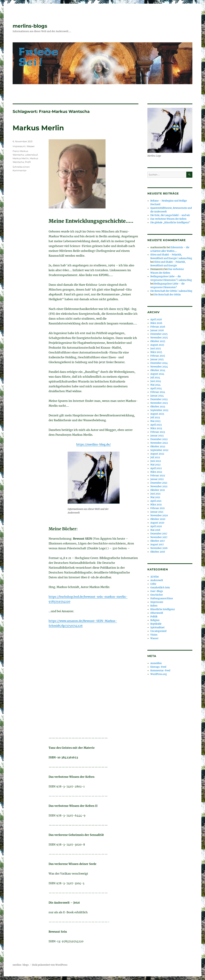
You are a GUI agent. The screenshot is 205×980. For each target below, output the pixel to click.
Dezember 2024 (159, 363)
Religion (155, 620)
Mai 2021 (155, 497)
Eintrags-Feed (158, 667)
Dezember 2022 (159, 439)
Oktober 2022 (158, 447)
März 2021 (156, 505)
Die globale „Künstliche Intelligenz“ (170, 223)
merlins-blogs (30, 26)
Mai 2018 (155, 530)
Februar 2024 (158, 392)
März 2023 (156, 428)
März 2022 (156, 472)
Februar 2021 (158, 508)
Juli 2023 (155, 417)
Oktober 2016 (158, 552)
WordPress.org (159, 674)
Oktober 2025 (158, 341)
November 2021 (159, 486)
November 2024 (159, 367)
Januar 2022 (157, 479)
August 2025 (157, 345)
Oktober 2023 (158, 407)
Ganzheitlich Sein (160, 588)
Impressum (19, 146)
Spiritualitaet (157, 627)
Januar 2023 (157, 436)
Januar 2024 (157, 396)
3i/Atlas (155, 577)
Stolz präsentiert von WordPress (50, 965)
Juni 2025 (156, 349)
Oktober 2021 (158, 490)
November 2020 (159, 515)
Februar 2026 (158, 327)
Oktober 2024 (158, 370)
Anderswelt (157, 580)
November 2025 (159, 338)
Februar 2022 (158, 476)
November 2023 (159, 403)
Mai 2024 (155, 385)
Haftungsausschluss (162, 598)
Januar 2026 (157, 330)
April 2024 (156, 388)
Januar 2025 (157, 359)
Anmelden (156, 663)
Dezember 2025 (159, 334)
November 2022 (159, 443)
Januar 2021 (157, 512)
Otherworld (157, 613)
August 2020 (157, 523)
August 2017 (157, 545)
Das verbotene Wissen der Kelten (168, 219)
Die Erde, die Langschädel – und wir (170, 215)
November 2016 (159, 548)
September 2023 (159, 410)
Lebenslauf (31, 155)
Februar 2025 (158, 356)
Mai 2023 (155, 421)
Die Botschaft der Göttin (167, 295)
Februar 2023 (158, 432)
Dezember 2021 (159, 483)
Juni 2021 (155, 494)
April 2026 (156, 319)
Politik (154, 617)
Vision (154, 635)
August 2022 (157, 454)
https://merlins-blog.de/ (94, 444)
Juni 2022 (156, 461)
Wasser (31, 146)
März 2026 (156, 323)
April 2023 (156, 425)
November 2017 (159, 537)
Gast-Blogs (157, 591)
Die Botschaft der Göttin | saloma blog (171, 291)
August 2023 (157, 414)
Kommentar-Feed (160, 671)
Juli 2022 (155, 457)
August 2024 (157, 374)
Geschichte (157, 595)
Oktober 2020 (158, 519)
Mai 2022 (155, 465)
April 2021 (156, 501)
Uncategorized (158, 631)
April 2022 (156, 468)
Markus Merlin (38, 128)
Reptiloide (156, 624)
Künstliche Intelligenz (163, 609)
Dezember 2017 (159, 534)
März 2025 (156, 352)
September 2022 (159, 450)
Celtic (153, 584)
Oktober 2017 (158, 541)
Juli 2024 (155, 378)
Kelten (154, 606)
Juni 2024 (156, 381)
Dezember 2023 (159, 399)
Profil (28, 162)
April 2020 (156, 526)
